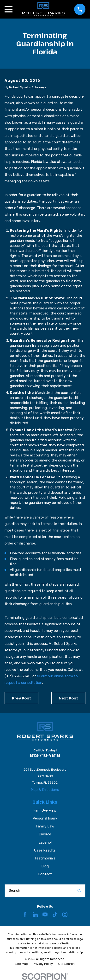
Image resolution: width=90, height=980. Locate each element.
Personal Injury (45, 818)
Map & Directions (45, 790)
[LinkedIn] (35, 914)
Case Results (45, 850)
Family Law (45, 826)
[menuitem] (22, 964)
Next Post (68, 698)
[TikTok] (55, 914)
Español (45, 842)
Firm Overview (45, 810)
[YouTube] (45, 914)
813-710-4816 (45, 755)
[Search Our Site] (79, 891)
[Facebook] (25, 914)
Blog (45, 866)
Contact (45, 874)
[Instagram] (65, 914)
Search (15, 890)
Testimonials (45, 858)
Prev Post (21, 698)
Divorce (45, 834)
